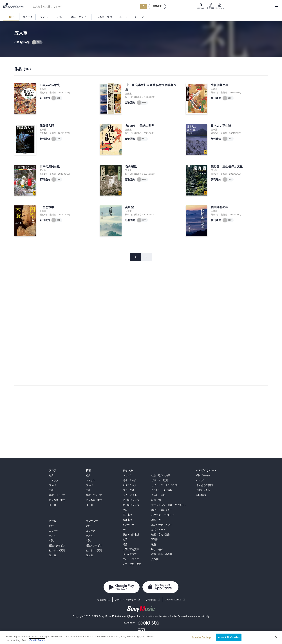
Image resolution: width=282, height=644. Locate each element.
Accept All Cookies (229, 637)
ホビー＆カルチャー (162, 510)
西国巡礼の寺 (220, 207)
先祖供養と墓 (220, 85)
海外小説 (127, 520)
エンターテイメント (162, 525)
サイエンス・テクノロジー (165, 485)
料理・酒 (156, 500)
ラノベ (52, 485)
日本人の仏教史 (50, 85)
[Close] (276, 637)
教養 (154, 544)
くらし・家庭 (158, 495)
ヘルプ (200, 480)
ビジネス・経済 (159, 480)
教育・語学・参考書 (162, 554)
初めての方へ (203, 475)
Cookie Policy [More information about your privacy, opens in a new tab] (37, 640)
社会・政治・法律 (161, 475)
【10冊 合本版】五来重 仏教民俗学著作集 (151, 87)
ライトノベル (130, 495)
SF (124, 529)
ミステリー (128, 525)
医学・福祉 (157, 549)
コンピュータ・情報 (162, 490)
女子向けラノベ (131, 505)
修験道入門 (47, 126)
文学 (125, 539)
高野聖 (129, 207)
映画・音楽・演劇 (161, 535)
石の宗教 (131, 166)
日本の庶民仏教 (50, 166)
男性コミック (130, 480)
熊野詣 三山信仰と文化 (227, 166)
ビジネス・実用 (57, 500)
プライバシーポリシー (126, 600)
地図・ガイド (158, 520)
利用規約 (201, 495)
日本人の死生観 (221, 126)
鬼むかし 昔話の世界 (140, 126)
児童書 (155, 559)
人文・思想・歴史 (132, 564)
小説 (51, 490)
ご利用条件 (151, 600)
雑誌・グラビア (57, 495)
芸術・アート (158, 529)
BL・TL (53, 505)
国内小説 (127, 515)
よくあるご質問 (204, 485)
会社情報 (102, 600)
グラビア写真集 (131, 549)
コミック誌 (128, 490)
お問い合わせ (203, 490)
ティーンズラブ (131, 559)
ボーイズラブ (130, 554)
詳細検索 (157, 6)
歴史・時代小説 (131, 535)
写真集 (155, 539)
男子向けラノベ (131, 500)
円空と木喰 (47, 207)
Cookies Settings (173, 600)
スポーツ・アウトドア (163, 515)
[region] (141, 638)
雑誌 (125, 544)
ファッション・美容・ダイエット (169, 505)
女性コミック (130, 485)
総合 (51, 475)
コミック (53, 480)
